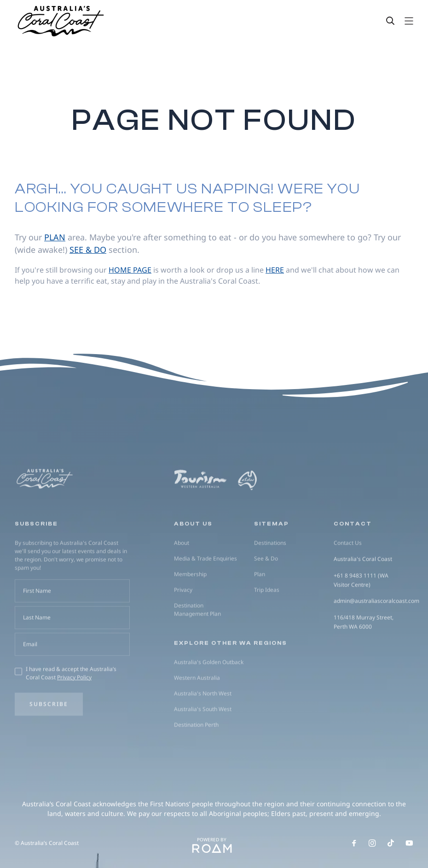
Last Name (37, 651)
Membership (190, 608)
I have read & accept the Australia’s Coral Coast (71, 707)
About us (193, 557)
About (182, 576)
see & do (88, 250)
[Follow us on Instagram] (372, 843)
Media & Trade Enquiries (205, 592)
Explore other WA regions (231, 676)
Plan (260, 608)
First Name (37, 624)
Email (30, 678)
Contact (353, 557)
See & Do (266, 592)
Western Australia (197, 711)
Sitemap (272, 557)
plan (55, 237)
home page (130, 270)
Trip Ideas (267, 623)
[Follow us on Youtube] (409, 843)
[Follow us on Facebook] (354, 843)
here (275, 270)
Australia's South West (203, 743)
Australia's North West (203, 727)
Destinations (270, 576)
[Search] (390, 21)
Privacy (183, 623)
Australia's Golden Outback (209, 696)
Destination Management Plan (197, 643)
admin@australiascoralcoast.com (376, 635)
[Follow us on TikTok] (391, 843)
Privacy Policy (74, 711)
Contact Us (348, 576)
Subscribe (49, 737)
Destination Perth (196, 758)
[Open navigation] (409, 21)
